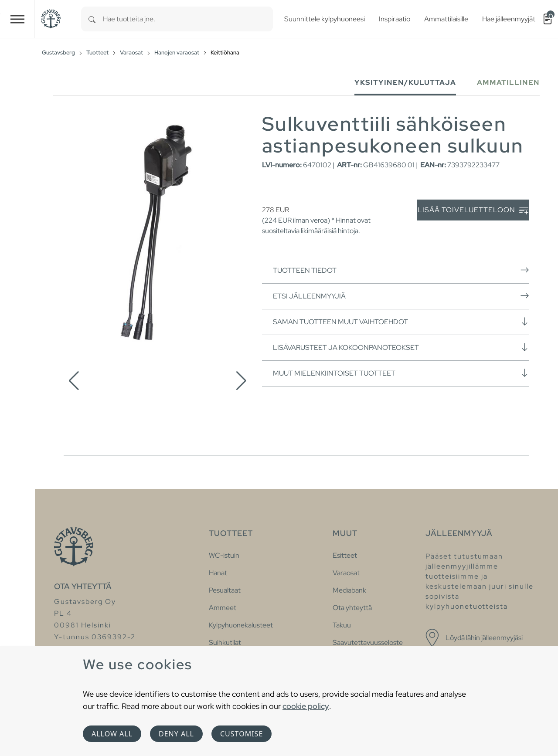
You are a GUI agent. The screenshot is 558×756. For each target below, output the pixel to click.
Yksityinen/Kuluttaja (405, 83)
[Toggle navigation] (17, 19)
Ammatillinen (508, 83)
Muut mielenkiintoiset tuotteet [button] (401, 373)
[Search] (92, 19)
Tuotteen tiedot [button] (401, 270)
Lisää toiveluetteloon (473, 210)
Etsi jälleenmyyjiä (401, 296)
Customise (242, 734)
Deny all (176, 734)
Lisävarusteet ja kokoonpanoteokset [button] (401, 347)
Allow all (112, 734)
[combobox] (188, 19)
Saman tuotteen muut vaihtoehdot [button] (401, 322)
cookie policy (306, 706)
